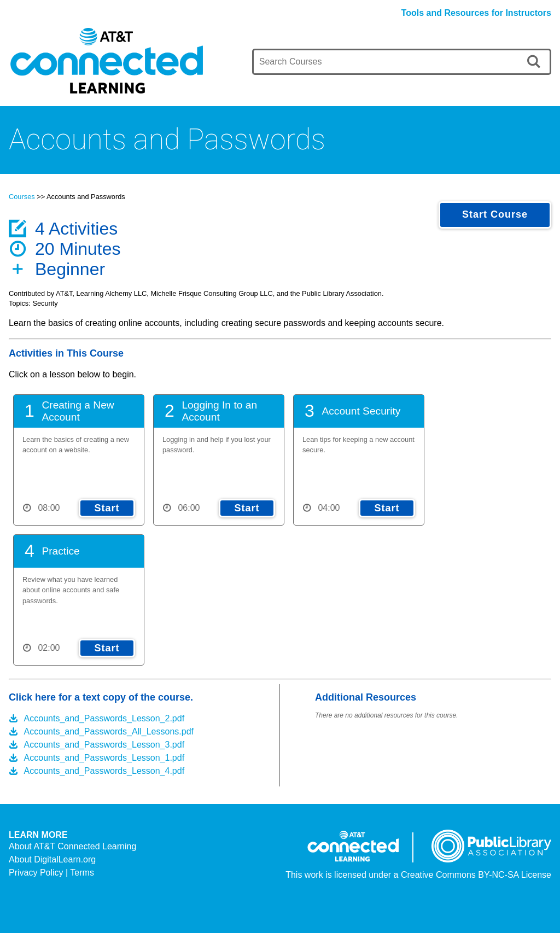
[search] (536, 62)
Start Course (495, 214)
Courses (22, 197)
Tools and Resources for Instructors (476, 13)
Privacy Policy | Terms (51, 873)
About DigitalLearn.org (52, 859)
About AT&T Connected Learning (72, 846)
